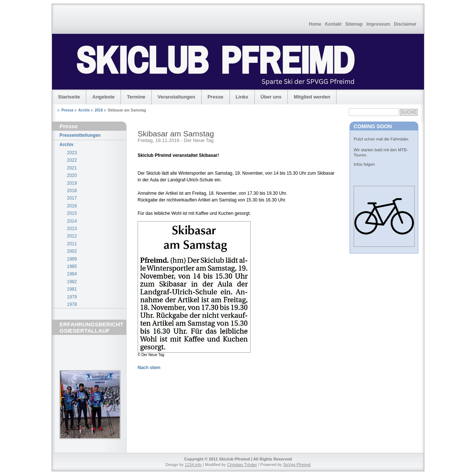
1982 (72, 282)
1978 (72, 304)
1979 (72, 297)
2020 (72, 175)
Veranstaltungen (176, 97)
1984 (72, 274)
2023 (72, 153)
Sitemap (354, 24)
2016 (99, 110)
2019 (72, 183)
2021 (72, 168)
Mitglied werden (312, 97)
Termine (136, 97)
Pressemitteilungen (80, 135)
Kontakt (333, 24)
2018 (72, 191)
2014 (72, 221)
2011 (72, 244)
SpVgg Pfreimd (297, 465)
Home (315, 24)
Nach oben (149, 368)
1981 (72, 289)
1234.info (193, 465)
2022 (72, 160)
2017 (72, 198)
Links (242, 97)
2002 (72, 251)
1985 (72, 266)
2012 (72, 236)
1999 (72, 259)
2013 (72, 229)
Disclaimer (405, 24)
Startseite (69, 97)
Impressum (378, 24)
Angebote (103, 97)
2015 (72, 213)
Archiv (84, 110)
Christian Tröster (242, 465)
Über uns (271, 97)
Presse (216, 97)
